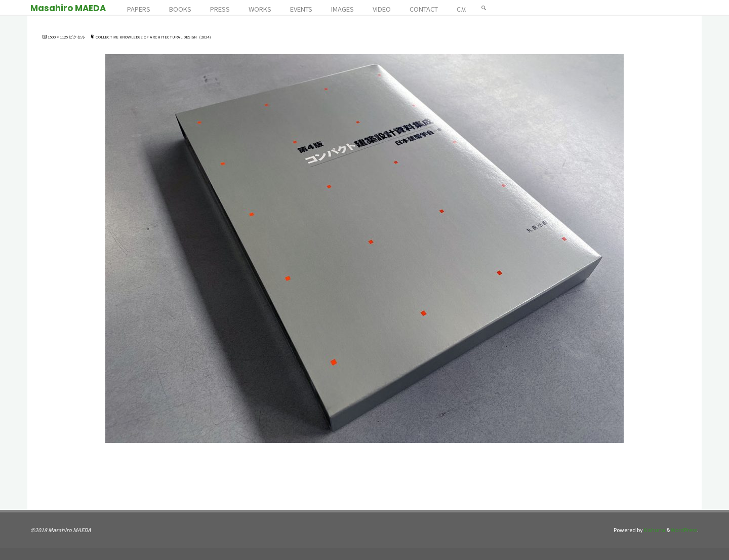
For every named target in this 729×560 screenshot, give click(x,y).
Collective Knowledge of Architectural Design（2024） (154, 37)
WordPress (684, 530)
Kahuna (654, 530)
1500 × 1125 (58, 37)
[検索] (484, 8)
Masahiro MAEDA (68, 8)
